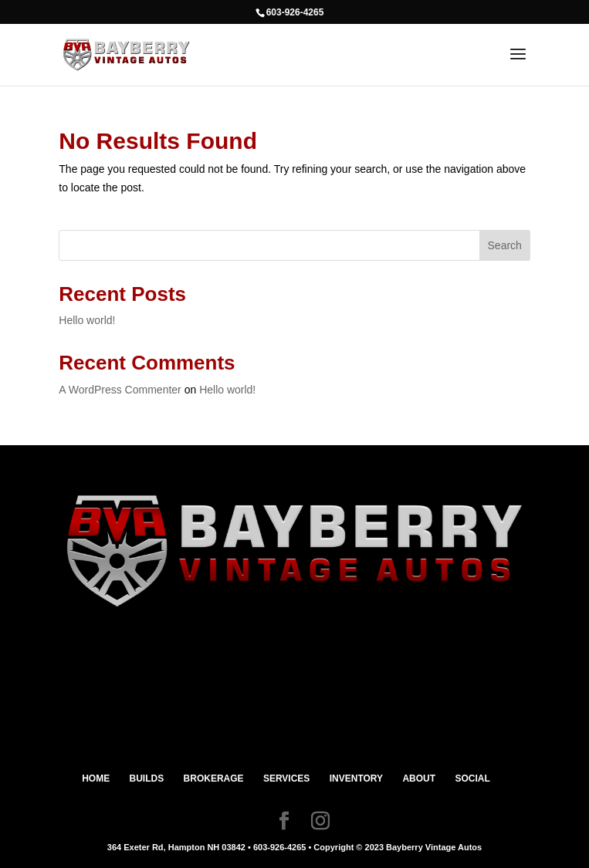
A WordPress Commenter (120, 390)
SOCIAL (472, 778)
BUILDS (147, 778)
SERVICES (286, 778)
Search (505, 245)
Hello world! (87, 320)
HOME (96, 778)
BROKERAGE (214, 778)
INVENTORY (356, 778)
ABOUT (419, 778)
